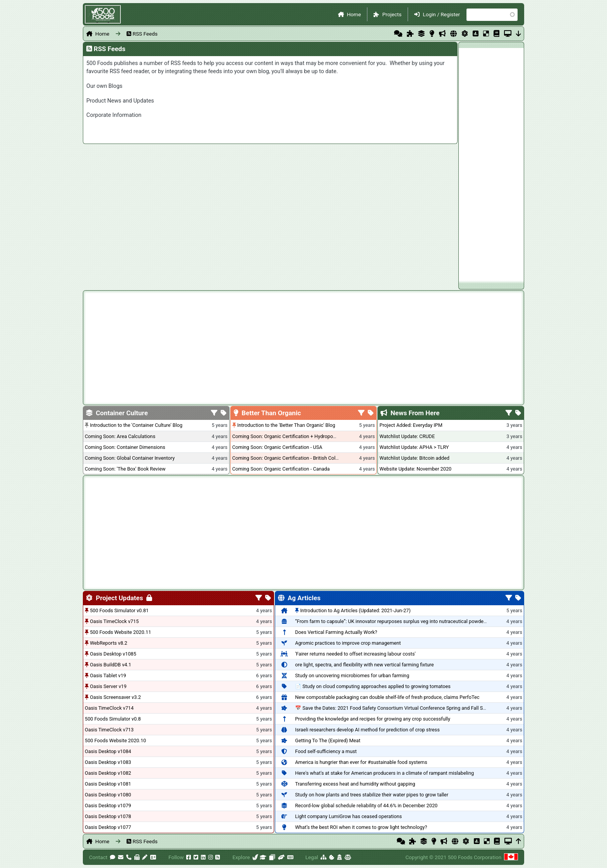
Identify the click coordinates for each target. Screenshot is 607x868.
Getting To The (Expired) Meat (328, 740)
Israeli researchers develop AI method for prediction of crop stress (367, 730)
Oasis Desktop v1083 (108, 762)
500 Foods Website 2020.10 (115, 740)
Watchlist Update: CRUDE (407, 436)
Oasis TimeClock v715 (114, 621)
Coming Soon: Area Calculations (120, 436)
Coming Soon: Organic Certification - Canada (281, 469)
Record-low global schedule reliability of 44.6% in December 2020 (366, 806)
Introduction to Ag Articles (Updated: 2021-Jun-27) (355, 610)
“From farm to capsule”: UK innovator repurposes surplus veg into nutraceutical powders (391, 621)
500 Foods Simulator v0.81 (119, 610)
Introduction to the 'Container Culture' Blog (136, 425)
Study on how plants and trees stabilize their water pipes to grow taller (372, 795)
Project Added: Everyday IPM (411, 425)
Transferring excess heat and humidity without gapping (355, 784)
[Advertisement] (491, 164)
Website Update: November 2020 (415, 469)
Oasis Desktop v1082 (108, 773)
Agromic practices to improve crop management (348, 643)
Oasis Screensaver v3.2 (115, 697)
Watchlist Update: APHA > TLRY (414, 447)
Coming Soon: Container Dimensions (125, 447)
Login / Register (441, 14)
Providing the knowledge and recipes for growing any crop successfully (373, 719)
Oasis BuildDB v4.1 (111, 665)
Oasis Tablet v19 (108, 675)
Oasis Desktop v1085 (113, 654)
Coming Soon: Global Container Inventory (130, 458)
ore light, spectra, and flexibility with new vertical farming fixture (364, 665)
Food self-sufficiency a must (326, 751)
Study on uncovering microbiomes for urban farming (352, 675)
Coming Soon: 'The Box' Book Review (125, 469)
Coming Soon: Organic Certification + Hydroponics (287, 436)
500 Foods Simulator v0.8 (113, 719)
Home (354, 14)
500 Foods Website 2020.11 (120, 632)
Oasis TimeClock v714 (109, 708)
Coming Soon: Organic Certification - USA (277, 447)
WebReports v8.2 (109, 643)
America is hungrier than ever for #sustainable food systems (361, 762)
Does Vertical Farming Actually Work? (336, 632)
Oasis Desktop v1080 (108, 795)
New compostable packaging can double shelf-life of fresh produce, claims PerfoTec (387, 697)
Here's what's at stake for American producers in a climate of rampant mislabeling (384, 773)
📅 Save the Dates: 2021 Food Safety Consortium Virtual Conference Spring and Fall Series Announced (407, 708)
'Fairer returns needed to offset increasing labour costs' (355, 654)
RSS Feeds (145, 34)
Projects (392, 14)
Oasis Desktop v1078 (108, 816)
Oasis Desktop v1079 (108, 806)
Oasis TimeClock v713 (109, 730)
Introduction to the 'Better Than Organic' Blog (286, 425)
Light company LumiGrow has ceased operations (348, 816)
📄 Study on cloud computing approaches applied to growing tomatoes (373, 686)
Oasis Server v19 (108, 686)
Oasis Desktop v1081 (108, 784)
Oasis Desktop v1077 (108, 827)
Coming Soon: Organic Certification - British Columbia (291, 458)
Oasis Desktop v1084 (108, 751)
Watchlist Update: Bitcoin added (414, 458)
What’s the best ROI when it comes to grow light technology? (361, 827)
